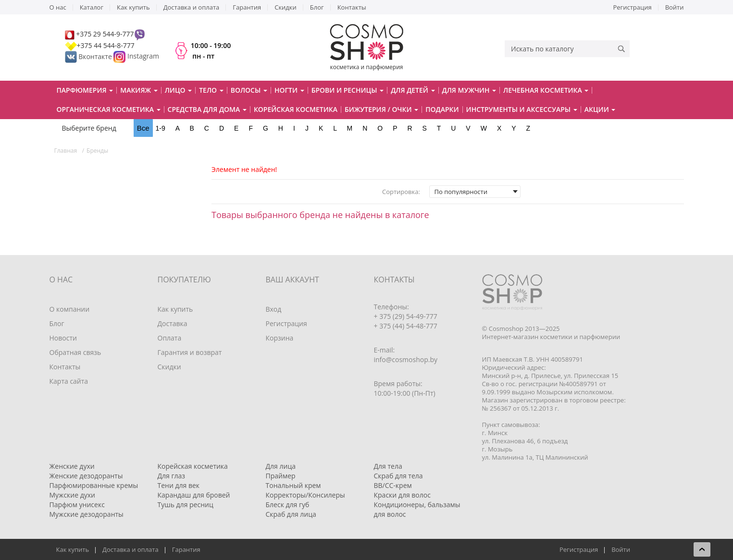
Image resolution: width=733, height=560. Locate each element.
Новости (63, 338)
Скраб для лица (291, 514)
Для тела (388, 466)
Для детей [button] (413, 90)
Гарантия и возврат (190, 352)
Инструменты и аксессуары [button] (522, 109)
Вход (274, 309)
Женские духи (72, 466)
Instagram (143, 56)
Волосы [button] (249, 90)
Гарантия (247, 7)
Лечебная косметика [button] (546, 90)
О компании (70, 309)
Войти (675, 7)
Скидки (286, 7)
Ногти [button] (289, 90)
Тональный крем (293, 485)
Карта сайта (69, 381)
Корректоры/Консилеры (305, 495)
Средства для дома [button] (207, 109)
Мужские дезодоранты (87, 514)
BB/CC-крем (393, 485)
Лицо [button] (179, 90)
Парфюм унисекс (77, 505)
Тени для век (179, 485)
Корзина (280, 338)
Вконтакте (89, 56)
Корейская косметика (296, 109)
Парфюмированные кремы (94, 485)
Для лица (281, 466)
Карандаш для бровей (194, 495)
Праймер (281, 476)
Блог (317, 7)
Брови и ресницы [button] (348, 90)
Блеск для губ (288, 505)
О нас (58, 7)
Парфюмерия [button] (85, 90)
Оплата (170, 338)
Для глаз (172, 476)
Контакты (352, 7)
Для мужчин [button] (469, 90)
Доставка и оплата (192, 7)
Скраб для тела (398, 476)
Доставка (173, 323)
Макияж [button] (139, 90)
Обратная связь (75, 352)
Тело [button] (211, 90)
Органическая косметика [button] (109, 109)
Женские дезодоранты (86, 476)
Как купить (133, 7)
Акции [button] (600, 109)
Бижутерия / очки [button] (381, 109)
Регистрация (633, 7)
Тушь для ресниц (186, 505)
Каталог (92, 7)
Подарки (442, 109)
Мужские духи (73, 495)
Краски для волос (402, 495)
